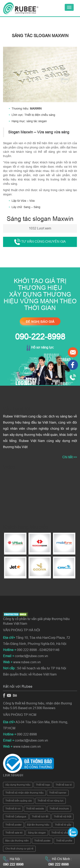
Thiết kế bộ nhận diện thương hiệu (24, 793)
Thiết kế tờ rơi (13, 809)
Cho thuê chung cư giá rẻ (19, 849)
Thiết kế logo (43, 785)
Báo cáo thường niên (17, 841)
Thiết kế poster (13, 825)
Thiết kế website (35, 809)
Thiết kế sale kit (14, 833)
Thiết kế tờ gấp (63, 825)
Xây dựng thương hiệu (18, 785)
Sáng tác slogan (37, 833)
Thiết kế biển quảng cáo (19, 801)
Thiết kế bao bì (64, 785)
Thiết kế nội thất (62, 817)
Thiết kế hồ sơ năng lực (50, 801)
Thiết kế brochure (59, 809)
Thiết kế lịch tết (40, 817)
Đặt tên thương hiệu (38, 825)
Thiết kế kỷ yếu (60, 833)
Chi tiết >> (70, 457)
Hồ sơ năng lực (40, 347)
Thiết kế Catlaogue (16, 817)
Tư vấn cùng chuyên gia (40, 242)
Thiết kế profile (64, 841)
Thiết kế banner (58, 793)
